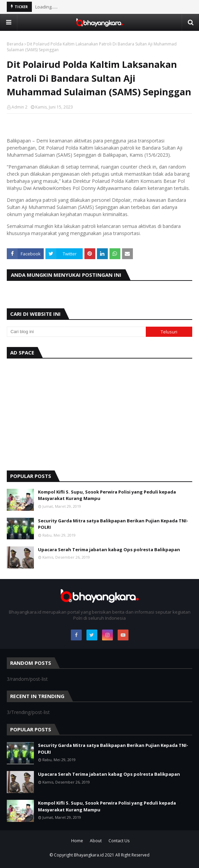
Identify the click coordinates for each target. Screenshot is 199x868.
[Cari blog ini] (76, 332)
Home (77, 841)
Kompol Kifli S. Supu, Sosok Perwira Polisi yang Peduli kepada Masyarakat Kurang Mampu (107, 495)
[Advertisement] (99, 413)
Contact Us (119, 841)
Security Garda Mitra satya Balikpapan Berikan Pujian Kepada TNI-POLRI (113, 524)
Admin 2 (19, 107)
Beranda (15, 44)
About (96, 841)
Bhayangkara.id (89, 855)
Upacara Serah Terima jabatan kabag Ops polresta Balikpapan (109, 549)
